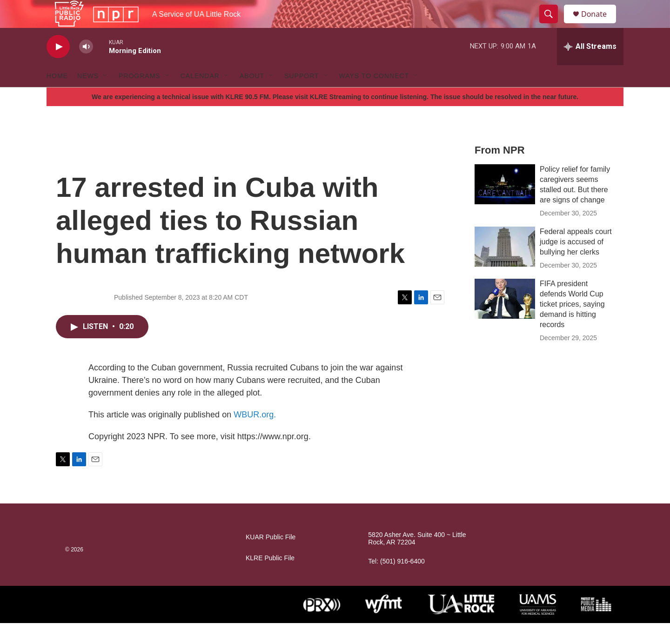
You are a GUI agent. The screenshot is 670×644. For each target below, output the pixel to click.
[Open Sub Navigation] (106, 97)
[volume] (86, 68)
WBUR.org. (255, 436)
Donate (600, 24)
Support (301, 97)
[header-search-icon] (553, 25)
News (88, 97)
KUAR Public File (271, 558)
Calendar (200, 97)
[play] (58, 68)
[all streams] (590, 67)
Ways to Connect (374, 97)
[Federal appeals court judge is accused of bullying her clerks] (505, 268)
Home (57, 97)
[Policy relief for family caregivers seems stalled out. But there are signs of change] (505, 205)
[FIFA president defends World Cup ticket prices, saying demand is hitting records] (505, 320)
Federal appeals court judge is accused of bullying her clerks (576, 263)
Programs (140, 97)
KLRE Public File (270, 579)
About (252, 97)
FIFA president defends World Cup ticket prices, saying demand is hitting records (572, 325)
